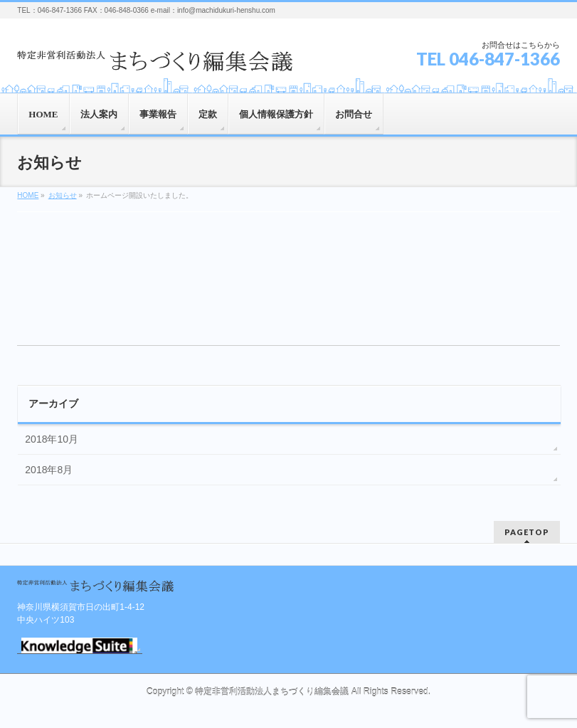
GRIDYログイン (79, 646)
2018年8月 (49, 470)
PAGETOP (527, 532)
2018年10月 (52, 439)
